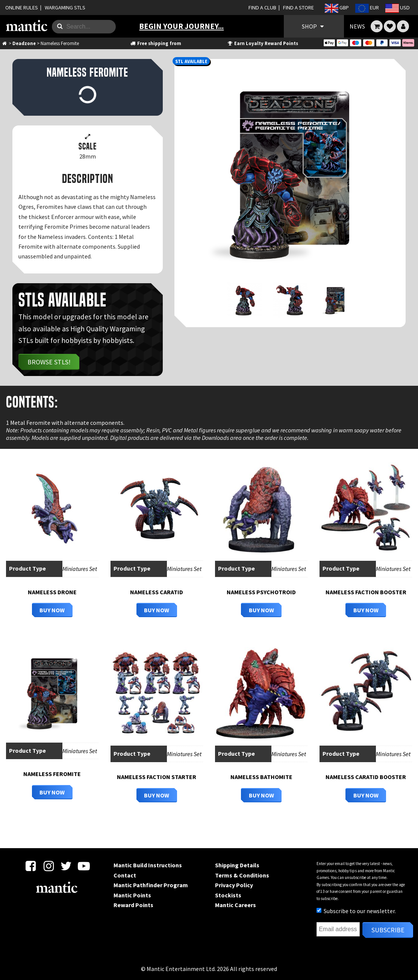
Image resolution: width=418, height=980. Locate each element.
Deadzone (24, 43)
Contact (125, 875)
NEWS (357, 26)
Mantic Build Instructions (148, 865)
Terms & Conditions (242, 875)
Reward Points (133, 905)
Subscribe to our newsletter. (356, 911)
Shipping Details (237, 865)
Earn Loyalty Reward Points (262, 43)
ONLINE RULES (22, 8)
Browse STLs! (49, 362)
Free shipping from (156, 43)
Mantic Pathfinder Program (151, 885)
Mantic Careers (236, 905)
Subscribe (388, 930)
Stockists (228, 895)
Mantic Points (132, 895)
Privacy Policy (234, 885)
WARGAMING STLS (65, 8)
